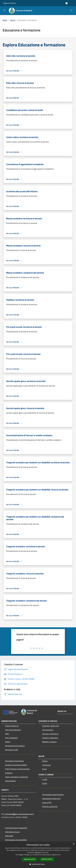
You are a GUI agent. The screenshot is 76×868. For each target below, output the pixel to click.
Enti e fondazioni (11, 738)
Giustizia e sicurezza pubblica (16, 765)
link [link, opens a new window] (59, 855)
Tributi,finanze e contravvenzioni (17, 769)
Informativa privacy (12, 832)
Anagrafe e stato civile (51, 726)
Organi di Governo (12, 726)
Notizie (45, 761)
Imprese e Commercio (50, 734)
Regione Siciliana (10, 3)
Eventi (45, 783)
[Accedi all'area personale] (67, 3)
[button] (38, 864)
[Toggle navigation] (4, 10)
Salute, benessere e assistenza (17, 777)
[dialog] (38, 855)
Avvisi (44, 769)
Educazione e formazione (14, 761)
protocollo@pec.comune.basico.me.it (19, 814)
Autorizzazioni (10, 781)
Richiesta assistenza (50, 806)
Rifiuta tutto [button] (47, 859)
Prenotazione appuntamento (53, 795)
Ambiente (9, 773)
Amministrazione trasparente (16, 828)
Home (5, 20)
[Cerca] (71, 11)
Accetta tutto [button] (29, 859)
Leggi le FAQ (47, 802)
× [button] (74, 844)
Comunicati (46, 765)
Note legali (9, 836)
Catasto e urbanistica (50, 738)
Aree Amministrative (13, 730)
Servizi (13, 20)
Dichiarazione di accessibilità (16, 840)
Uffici (7, 734)
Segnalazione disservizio (51, 799)
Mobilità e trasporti (49, 742)
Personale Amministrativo (15, 746)
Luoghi (45, 779)
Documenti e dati (11, 750)
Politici (8, 742)
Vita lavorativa (48, 730)
